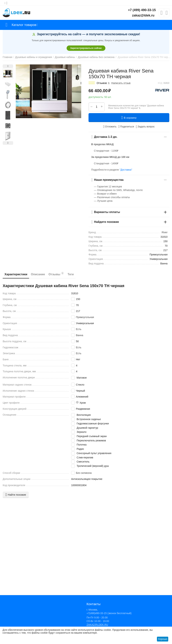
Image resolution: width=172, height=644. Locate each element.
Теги (71, 274)
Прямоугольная (85, 317)
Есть (79, 329)
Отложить (110, 127)
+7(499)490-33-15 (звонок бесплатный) (109, 613)
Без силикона (84, 473)
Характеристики (16, 274)
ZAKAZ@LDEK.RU (97, 625)
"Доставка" (126, 170)
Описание (38, 274)
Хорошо (163, 639)
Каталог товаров (24, 25)
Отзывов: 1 (103, 83)
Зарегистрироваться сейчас (86, 48)
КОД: (160, 83)
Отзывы (56, 274)
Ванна (80, 335)
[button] (126, 127)
